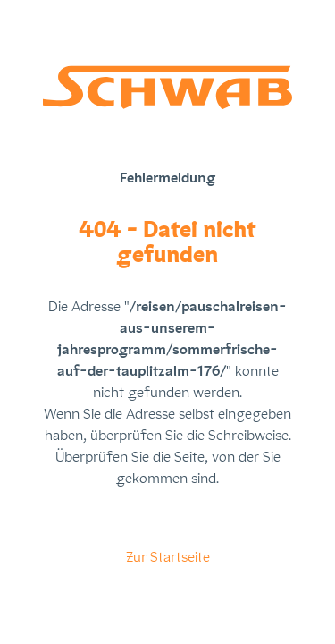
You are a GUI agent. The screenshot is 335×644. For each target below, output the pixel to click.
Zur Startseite (168, 557)
